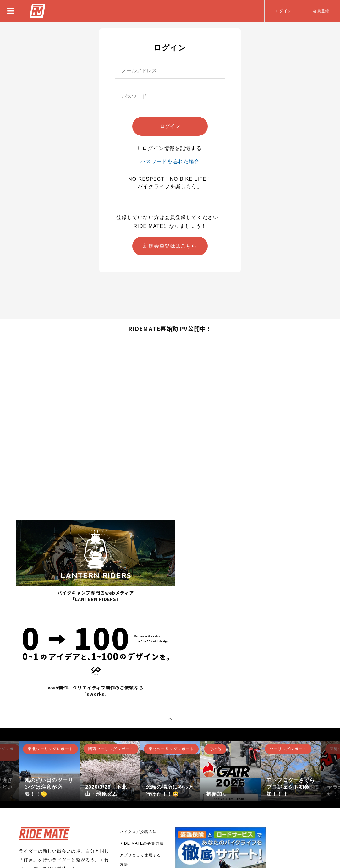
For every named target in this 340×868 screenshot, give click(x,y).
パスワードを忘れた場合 (170, 161)
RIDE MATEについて (140, 777)
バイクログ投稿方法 (138, 732)
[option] (49, 672)
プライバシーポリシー (140, 809)
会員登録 (321, 11)
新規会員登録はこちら (170, 246)
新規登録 (39, 787)
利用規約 (128, 821)
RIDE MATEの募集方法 (142, 744)
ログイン (283, 11)
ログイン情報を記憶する (170, 148)
